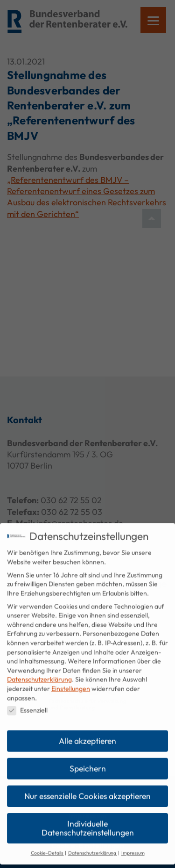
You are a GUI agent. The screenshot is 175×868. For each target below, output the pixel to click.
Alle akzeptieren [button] (87, 734)
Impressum (133, 846)
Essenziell (27, 704)
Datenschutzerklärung (39, 673)
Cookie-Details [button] (47, 846)
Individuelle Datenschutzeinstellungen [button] (88, 822)
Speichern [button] (88, 762)
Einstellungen (71, 682)
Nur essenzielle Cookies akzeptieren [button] (87, 790)
